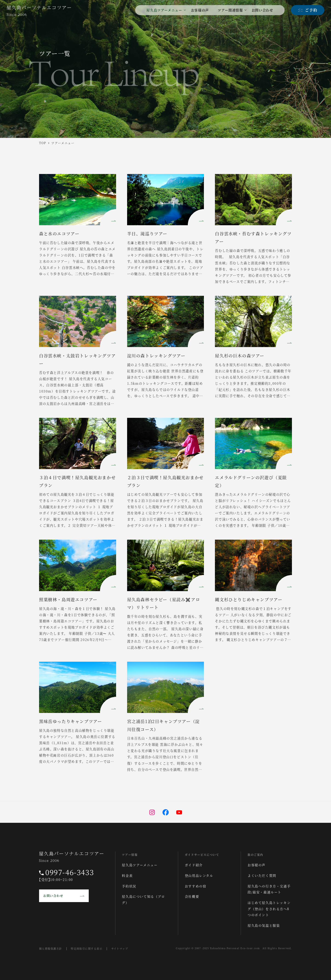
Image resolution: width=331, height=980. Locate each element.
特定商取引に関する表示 (90, 948)
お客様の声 (257, 865)
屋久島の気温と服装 (264, 925)
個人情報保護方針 (52, 948)
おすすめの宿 (196, 886)
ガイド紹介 (194, 865)
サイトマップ (125, 948)
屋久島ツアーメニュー (140, 865)
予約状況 (129, 886)
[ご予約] (308, 10)
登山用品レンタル (199, 875)
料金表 (127, 875)
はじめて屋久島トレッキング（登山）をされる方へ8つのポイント (269, 909)
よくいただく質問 (262, 875)
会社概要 (192, 896)
